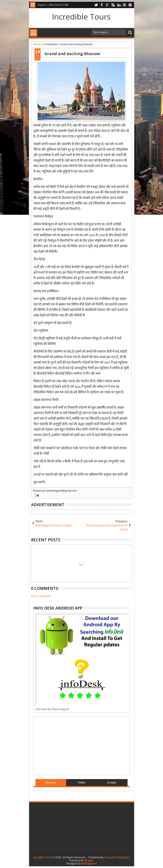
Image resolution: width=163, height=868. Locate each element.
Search (130, 33)
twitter (96, 5)
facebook (102, 5)
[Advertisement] (63, 745)
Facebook (51, 783)
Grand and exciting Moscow (72, 53)
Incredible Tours (81, 17)
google (107, 5)
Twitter (81, 783)
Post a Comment (41, 596)
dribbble (124, 5)
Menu (33, 5)
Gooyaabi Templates (116, 857)
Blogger (89, 861)
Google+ (112, 783)
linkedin (119, 5)
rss (113, 5)
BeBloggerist (89, 864)
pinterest (130, 5)
